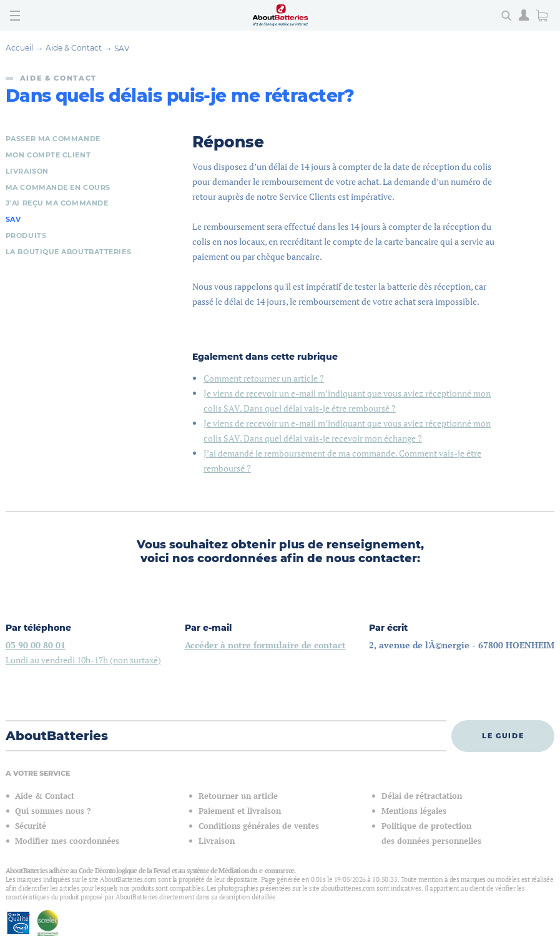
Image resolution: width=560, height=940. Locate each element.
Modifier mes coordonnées (67, 841)
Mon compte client (48, 155)
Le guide (503, 736)
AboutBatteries (57, 736)
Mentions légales (414, 811)
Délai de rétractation (422, 796)
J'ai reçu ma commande (57, 203)
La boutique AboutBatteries (68, 252)
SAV (122, 48)
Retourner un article (238, 796)
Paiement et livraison (240, 811)
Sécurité (31, 826)
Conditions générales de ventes (259, 826)
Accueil (19, 48)
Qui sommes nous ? (53, 811)
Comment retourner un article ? (264, 378)
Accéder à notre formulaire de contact (265, 645)
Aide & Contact (74, 48)
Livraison (27, 171)
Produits (26, 235)
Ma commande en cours (58, 187)
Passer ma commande (53, 139)
